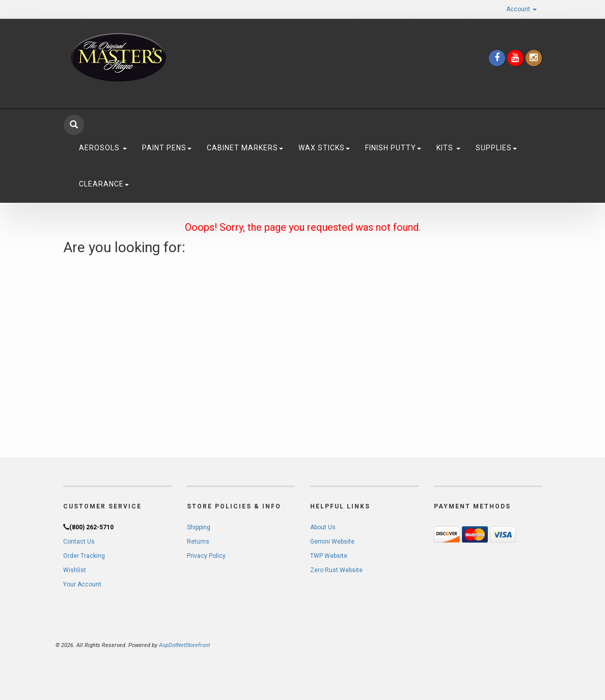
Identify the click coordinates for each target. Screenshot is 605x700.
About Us (323, 527)
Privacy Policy (206, 556)
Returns (198, 542)
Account (521, 9)
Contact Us (79, 542)
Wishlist (75, 570)
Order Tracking (84, 556)
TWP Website (329, 556)
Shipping (199, 527)
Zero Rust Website (336, 570)
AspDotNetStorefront (184, 645)
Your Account (82, 584)
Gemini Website (332, 542)
